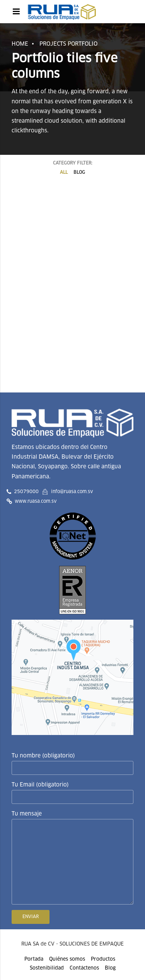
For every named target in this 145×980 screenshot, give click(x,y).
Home (20, 44)
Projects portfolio (68, 44)
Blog (110, 968)
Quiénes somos (67, 959)
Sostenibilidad (47, 968)
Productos (103, 959)
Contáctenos (84, 968)
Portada (34, 959)
